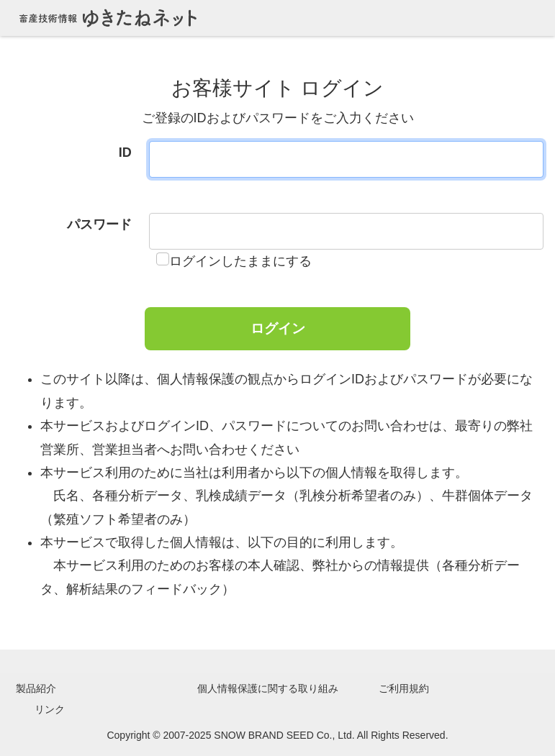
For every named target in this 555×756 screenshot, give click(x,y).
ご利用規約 (404, 688)
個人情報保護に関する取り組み (268, 688)
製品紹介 (36, 688)
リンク (50, 709)
